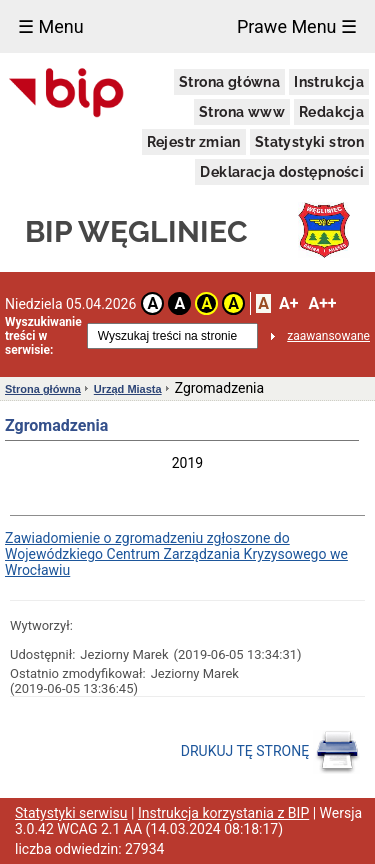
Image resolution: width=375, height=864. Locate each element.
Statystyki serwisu (71, 813)
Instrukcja (329, 82)
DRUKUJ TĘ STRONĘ (270, 752)
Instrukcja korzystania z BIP (223, 813)
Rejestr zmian (194, 142)
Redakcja (331, 112)
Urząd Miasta (128, 389)
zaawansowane (328, 336)
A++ (322, 303)
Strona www (242, 112)
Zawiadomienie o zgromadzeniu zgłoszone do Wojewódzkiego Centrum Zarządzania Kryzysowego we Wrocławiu (176, 554)
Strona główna (229, 82)
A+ (288, 303)
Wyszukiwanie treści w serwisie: (43, 336)
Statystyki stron (309, 142)
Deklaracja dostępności (282, 172)
